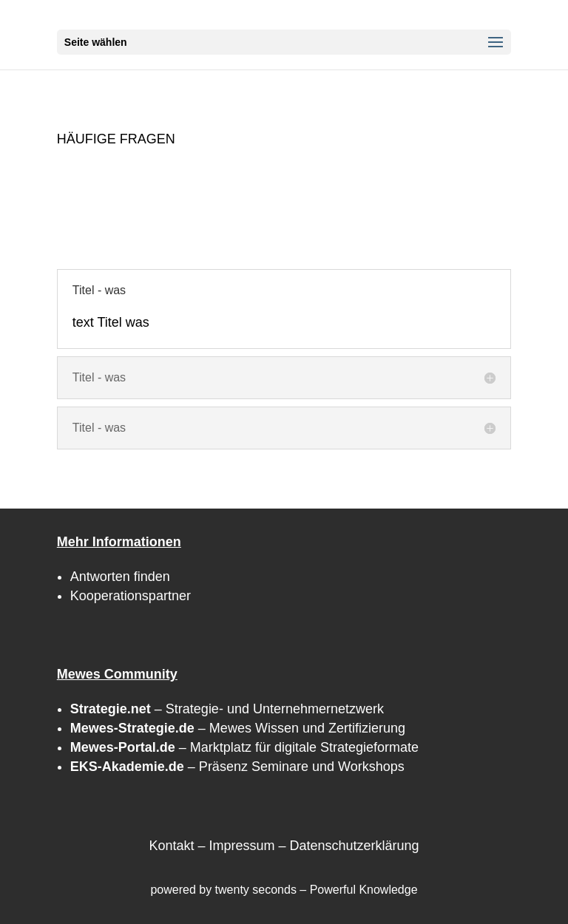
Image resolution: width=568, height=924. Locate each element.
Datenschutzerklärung (354, 846)
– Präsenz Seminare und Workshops (237, 767)
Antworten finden (120, 577)
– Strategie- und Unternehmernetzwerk (227, 709)
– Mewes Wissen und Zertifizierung (238, 728)
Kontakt (171, 846)
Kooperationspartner (131, 596)
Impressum (241, 846)
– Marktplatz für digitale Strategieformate (244, 747)
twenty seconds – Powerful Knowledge (317, 890)
